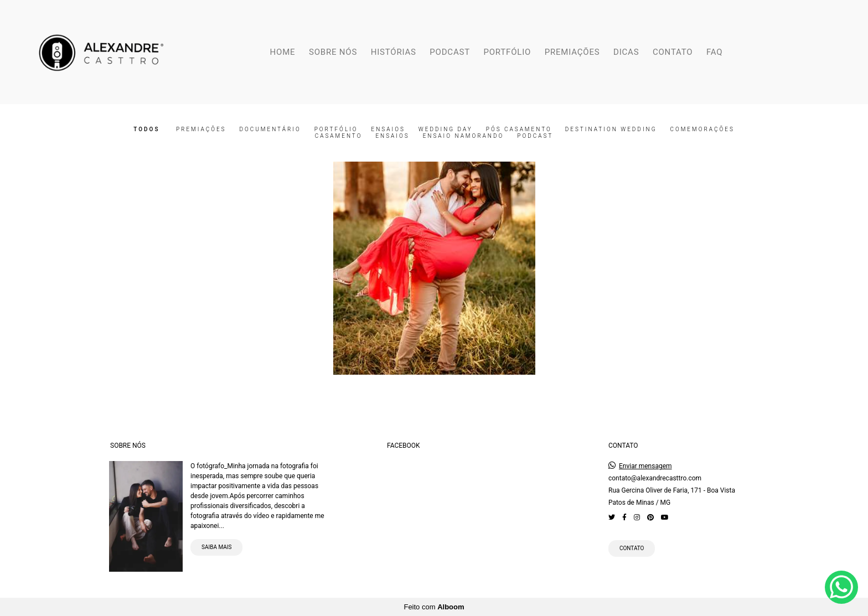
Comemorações (702, 130)
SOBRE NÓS (333, 52)
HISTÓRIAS (394, 52)
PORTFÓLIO (507, 52)
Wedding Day (446, 130)
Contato (632, 548)
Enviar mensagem (645, 466)
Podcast (535, 136)
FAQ (714, 52)
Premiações (201, 130)
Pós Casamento (519, 130)
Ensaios (388, 130)
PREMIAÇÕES (572, 52)
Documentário (270, 130)
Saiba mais (216, 547)
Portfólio (336, 130)
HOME (283, 52)
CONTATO (673, 52)
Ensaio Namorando (464, 136)
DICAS (626, 52)
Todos (146, 130)
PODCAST (450, 52)
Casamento (339, 136)
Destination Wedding (611, 130)
